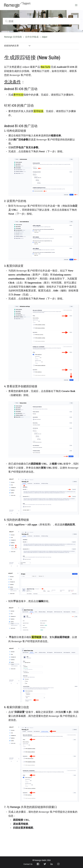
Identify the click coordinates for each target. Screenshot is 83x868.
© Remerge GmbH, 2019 (41, 860)
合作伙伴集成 (32, 37)
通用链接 (38, 111)
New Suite (45, 67)
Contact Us (28, 864)
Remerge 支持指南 (13, 37)
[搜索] (41, 21)
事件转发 (18, 95)
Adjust (45, 37)
